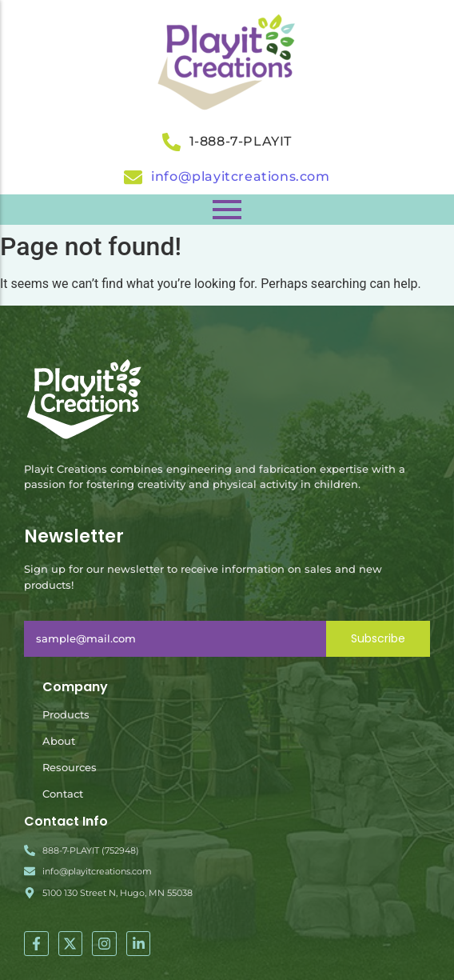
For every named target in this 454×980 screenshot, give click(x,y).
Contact (63, 794)
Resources (70, 767)
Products (66, 714)
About (59, 741)
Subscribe (378, 638)
